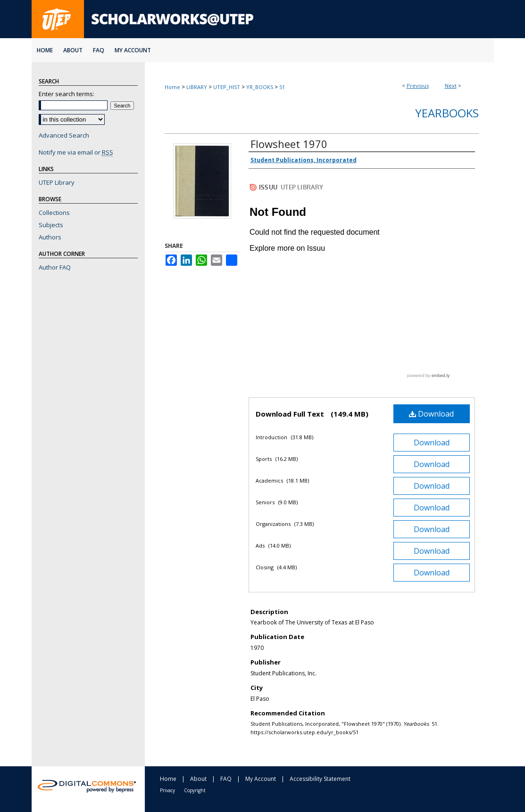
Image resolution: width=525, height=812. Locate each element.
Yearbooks (447, 113)
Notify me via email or (76, 152)
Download (431, 414)
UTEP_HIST (227, 87)
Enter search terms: (67, 94)
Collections (54, 213)
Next (451, 86)
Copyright (195, 790)
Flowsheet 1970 (289, 144)
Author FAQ (55, 267)
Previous (418, 86)
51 (282, 87)
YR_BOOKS (260, 87)
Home (172, 87)
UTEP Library (57, 182)
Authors (50, 237)
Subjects (51, 225)
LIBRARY (197, 87)
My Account (261, 779)
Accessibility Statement (320, 779)
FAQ (226, 779)
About (198, 779)
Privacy (167, 790)
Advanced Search (64, 135)
